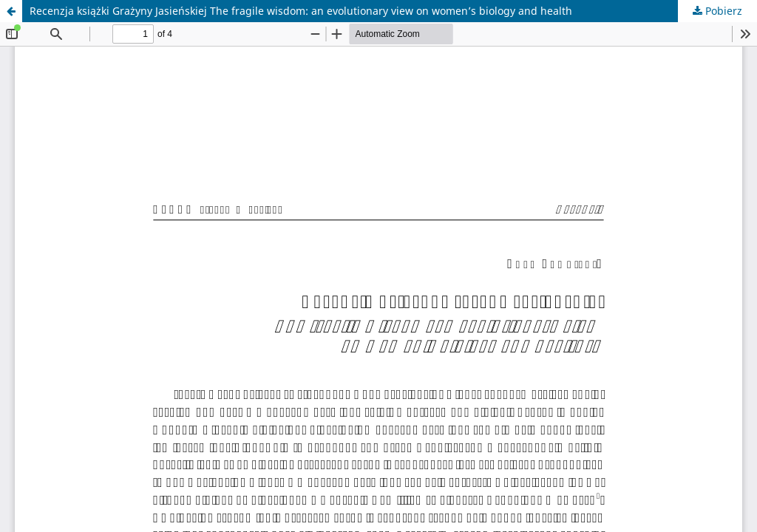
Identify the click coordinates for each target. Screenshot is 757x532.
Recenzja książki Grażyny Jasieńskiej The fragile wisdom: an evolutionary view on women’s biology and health (301, 11)
